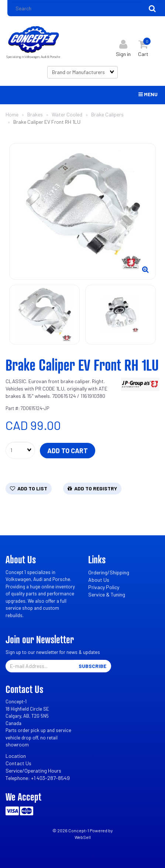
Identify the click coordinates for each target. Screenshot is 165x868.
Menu (148, 94)
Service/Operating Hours (33, 771)
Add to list (29, 488)
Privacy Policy (104, 587)
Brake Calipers (107, 114)
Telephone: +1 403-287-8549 (38, 778)
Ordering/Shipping (109, 572)
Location (16, 756)
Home (12, 114)
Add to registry (92, 488)
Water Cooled (67, 114)
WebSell (83, 837)
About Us (99, 580)
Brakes (35, 114)
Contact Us (18, 763)
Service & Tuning (107, 594)
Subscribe (92, 666)
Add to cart (68, 451)
